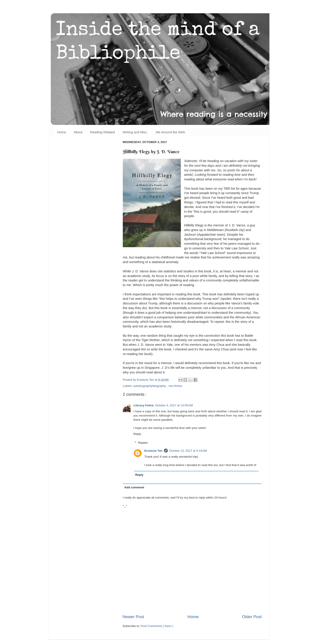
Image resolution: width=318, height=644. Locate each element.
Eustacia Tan (153, 451)
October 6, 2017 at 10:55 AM (174, 405)
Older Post (252, 617)
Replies (143, 443)
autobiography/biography (150, 386)
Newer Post (133, 617)
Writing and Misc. (135, 132)
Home (62, 132)
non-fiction (175, 386)
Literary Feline (144, 405)
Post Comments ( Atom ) (157, 626)
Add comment (134, 487)
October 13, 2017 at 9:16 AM (188, 451)
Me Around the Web (170, 132)
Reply (137, 434)
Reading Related (102, 132)
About (78, 132)
